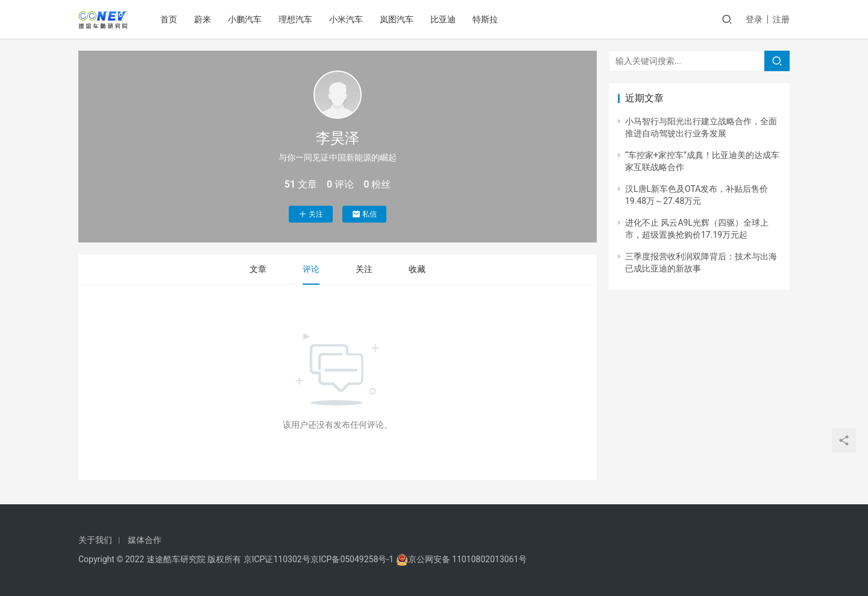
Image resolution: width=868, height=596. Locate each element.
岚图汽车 (397, 19)
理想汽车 (295, 19)
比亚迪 (443, 19)
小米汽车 (346, 19)
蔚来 (203, 19)
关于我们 (95, 540)
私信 (364, 214)
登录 (754, 19)
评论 (311, 269)
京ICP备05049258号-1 (353, 559)
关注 (311, 214)
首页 (169, 19)
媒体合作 (145, 540)
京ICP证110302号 (277, 559)
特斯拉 (485, 19)
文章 (258, 269)
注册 (781, 19)
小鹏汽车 (245, 19)
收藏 (417, 269)
